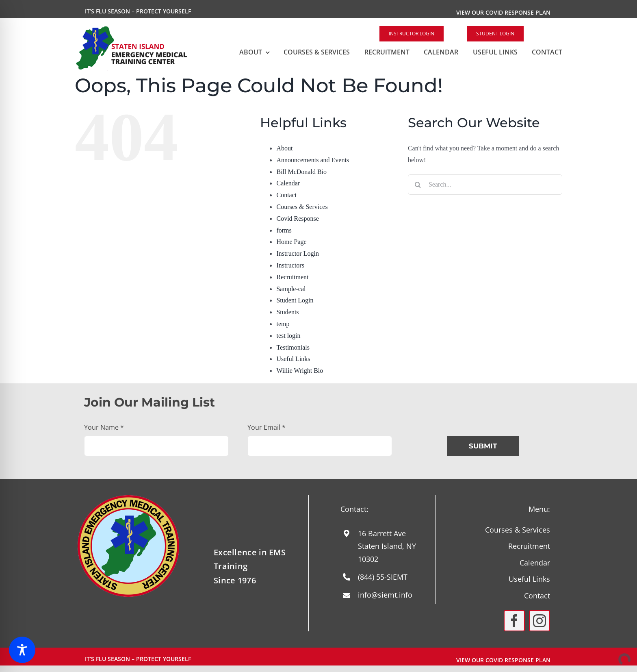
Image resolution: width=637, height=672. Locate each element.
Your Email (266, 427)
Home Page (291, 242)
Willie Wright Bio (300, 371)
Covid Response (297, 219)
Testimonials (293, 347)
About (284, 148)
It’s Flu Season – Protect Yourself (138, 11)
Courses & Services (302, 207)
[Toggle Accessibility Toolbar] (22, 650)
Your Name (104, 427)
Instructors (290, 265)
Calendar (288, 183)
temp (283, 324)
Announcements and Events (313, 160)
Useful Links (293, 359)
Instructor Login (297, 253)
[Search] (418, 185)
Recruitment (292, 277)
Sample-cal (291, 289)
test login (288, 336)
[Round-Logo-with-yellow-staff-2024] (128, 498)
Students (287, 312)
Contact (286, 195)
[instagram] (539, 621)
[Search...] (485, 185)
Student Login (295, 300)
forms (284, 230)
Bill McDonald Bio (301, 172)
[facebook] (514, 621)
